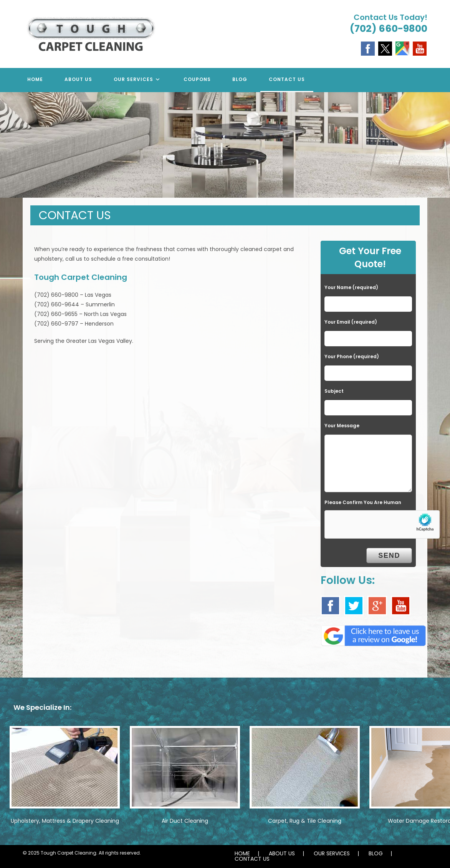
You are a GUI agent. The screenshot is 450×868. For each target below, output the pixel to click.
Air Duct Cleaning (185, 821)
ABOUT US (282, 853)
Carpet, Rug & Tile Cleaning (305, 821)
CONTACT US (252, 859)
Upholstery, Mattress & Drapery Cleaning (65, 821)
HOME (242, 853)
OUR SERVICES (332, 853)
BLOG (376, 853)
